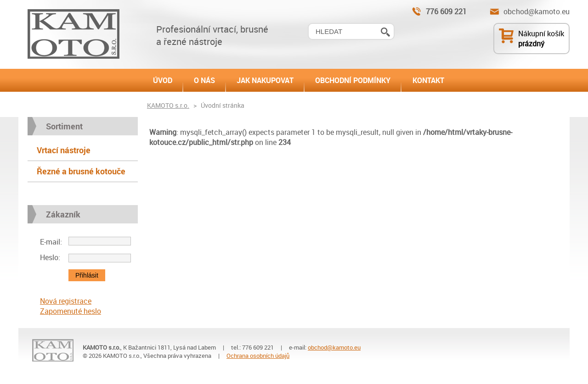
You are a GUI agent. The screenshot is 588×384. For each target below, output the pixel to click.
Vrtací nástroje (64, 150)
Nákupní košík (541, 33)
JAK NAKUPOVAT (265, 80)
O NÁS (204, 80)
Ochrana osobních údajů (258, 356)
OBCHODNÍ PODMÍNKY (353, 80)
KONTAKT (428, 80)
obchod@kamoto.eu (537, 11)
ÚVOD (163, 80)
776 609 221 (446, 11)
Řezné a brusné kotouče (81, 171)
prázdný (531, 44)
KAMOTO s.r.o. (168, 105)
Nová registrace (66, 301)
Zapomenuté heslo (71, 311)
